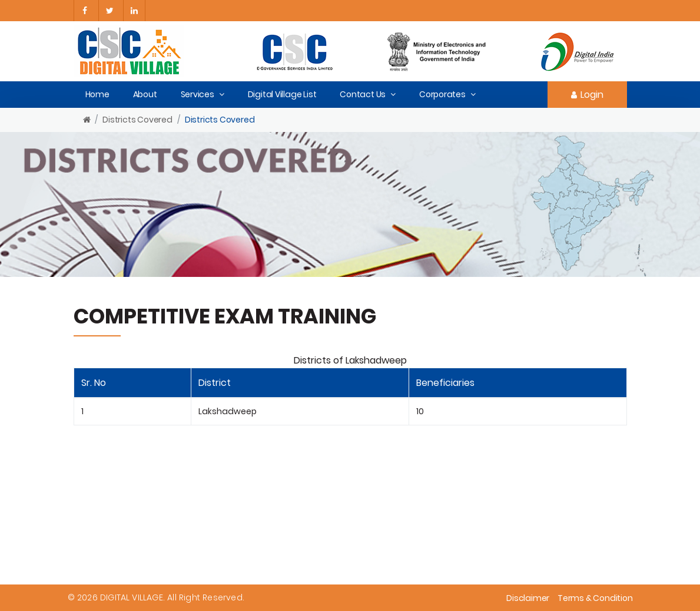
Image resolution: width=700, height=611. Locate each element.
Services (198, 94)
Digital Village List (282, 94)
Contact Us (363, 94)
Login (587, 95)
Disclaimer (528, 598)
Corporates (442, 94)
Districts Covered (137, 120)
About (145, 94)
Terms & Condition (595, 598)
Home (97, 94)
